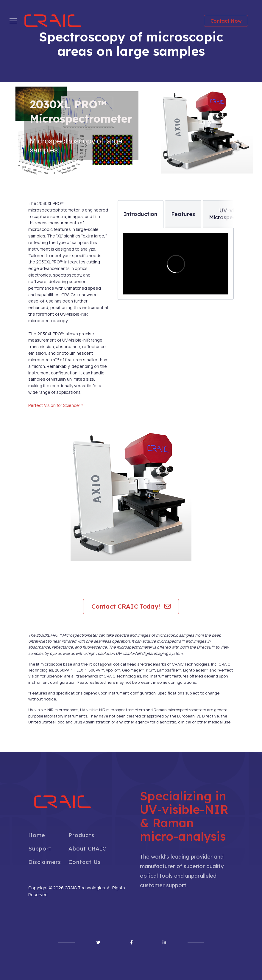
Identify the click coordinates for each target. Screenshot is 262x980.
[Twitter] (98, 942)
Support (40, 849)
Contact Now (226, 21)
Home (37, 835)
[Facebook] (131, 942)
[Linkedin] (164, 942)
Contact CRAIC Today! (131, 606)
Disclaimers (45, 862)
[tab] (141, 214)
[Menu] (13, 21)
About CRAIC (87, 849)
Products (81, 835)
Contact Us (85, 862)
